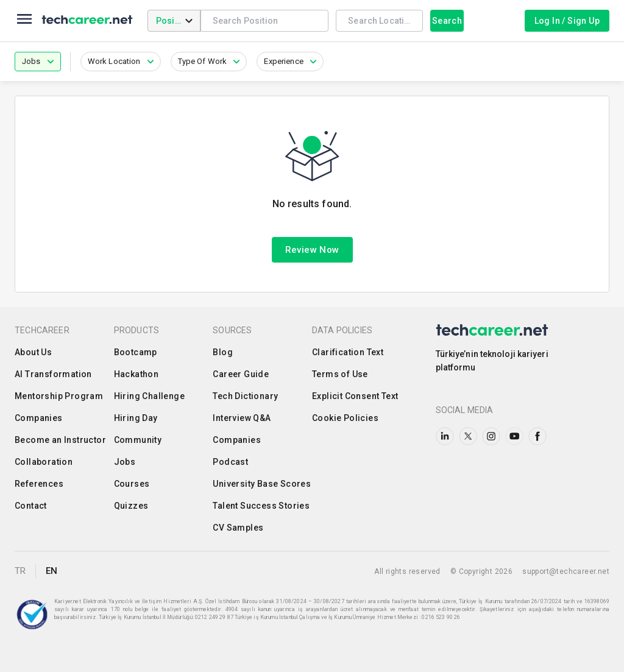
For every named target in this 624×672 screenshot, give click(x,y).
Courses (132, 484)
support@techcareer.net (566, 571)
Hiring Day (136, 418)
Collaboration (44, 462)
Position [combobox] (173, 21)
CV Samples (238, 528)
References (39, 484)
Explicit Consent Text (355, 396)
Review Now (312, 250)
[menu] (24, 21)
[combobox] (265, 20)
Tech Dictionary (245, 396)
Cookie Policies (345, 418)
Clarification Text (348, 352)
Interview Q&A (242, 418)
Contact (31, 506)
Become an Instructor (60, 440)
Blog (223, 352)
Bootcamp (136, 352)
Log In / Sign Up (567, 21)
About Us (33, 352)
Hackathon (136, 374)
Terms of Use (340, 374)
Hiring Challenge (149, 396)
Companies (39, 418)
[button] (38, 62)
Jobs (125, 462)
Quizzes (131, 506)
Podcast (230, 462)
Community (138, 440)
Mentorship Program (59, 396)
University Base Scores (262, 484)
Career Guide (241, 374)
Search (447, 21)
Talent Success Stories (261, 506)
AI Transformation (53, 374)
